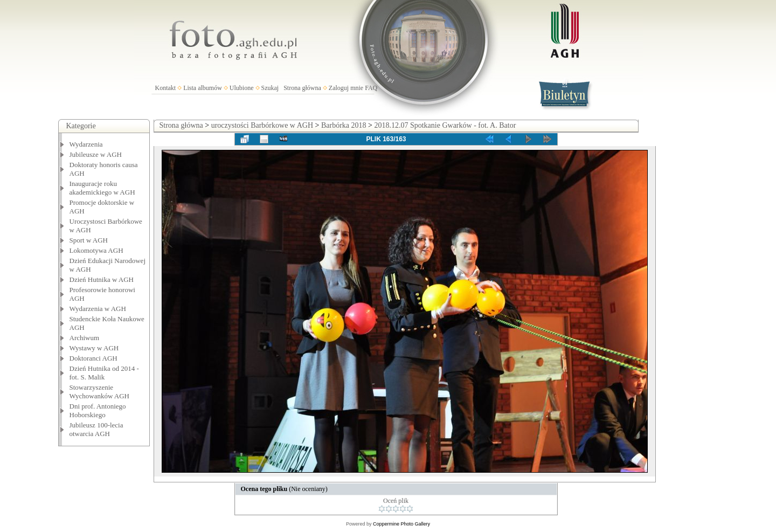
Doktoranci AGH (93, 358)
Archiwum (85, 338)
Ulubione (242, 88)
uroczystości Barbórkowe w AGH (262, 125)
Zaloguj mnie (346, 88)
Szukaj (270, 88)
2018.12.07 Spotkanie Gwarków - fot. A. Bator (445, 125)
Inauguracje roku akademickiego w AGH (102, 188)
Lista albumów (203, 88)
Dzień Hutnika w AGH (102, 279)
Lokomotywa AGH (96, 250)
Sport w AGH (89, 240)
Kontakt (166, 88)
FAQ (371, 88)
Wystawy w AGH (94, 348)
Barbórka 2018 (344, 125)
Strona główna (302, 88)
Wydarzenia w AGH (98, 309)
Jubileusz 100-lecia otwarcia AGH (96, 429)
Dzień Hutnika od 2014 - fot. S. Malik (104, 373)
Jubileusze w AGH (96, 154)
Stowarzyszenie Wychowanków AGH (100, 392)
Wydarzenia (86, 144)
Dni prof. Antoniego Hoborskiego (98, 410)
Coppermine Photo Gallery (401, 524)
